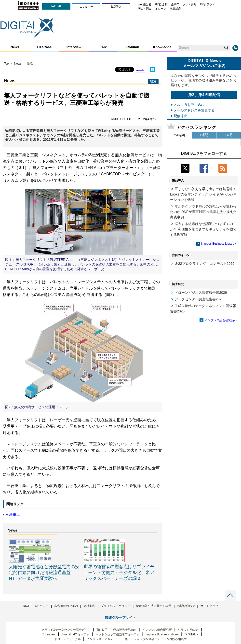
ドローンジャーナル (67, 639)
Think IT (102, 630)
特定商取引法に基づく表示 (154, 606)
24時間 (180, 135)
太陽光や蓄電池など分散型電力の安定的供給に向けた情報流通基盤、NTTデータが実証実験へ (44, 573)
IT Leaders (48, 634)
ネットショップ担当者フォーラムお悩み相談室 (156, 639)
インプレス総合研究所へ (221, 320)
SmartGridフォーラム (75, 634)
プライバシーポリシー (116, 606)
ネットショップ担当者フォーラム (118, 634)
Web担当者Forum (125, 630)
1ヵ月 (229, 135)
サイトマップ (209, 606)
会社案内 (89, 606)
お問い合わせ (186, 606)
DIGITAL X (192, 634)
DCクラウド (207, 5)
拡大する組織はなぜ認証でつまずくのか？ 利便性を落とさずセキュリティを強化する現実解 (203, 229)
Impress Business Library (162, 634)
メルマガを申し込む (189, 105)
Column (133, 47)
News (15, 47)
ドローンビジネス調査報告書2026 (201, 293)
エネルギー (86, 7)
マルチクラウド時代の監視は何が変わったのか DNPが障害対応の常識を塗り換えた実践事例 (203, 212)
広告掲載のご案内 (66, 606)
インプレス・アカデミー (103, 639)
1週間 (204, 135)
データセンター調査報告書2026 (199, 299)
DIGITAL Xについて (36, 606)
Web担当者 (145, 5)
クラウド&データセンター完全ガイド (66, 630)
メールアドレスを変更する (194, 110)
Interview (74, 47)
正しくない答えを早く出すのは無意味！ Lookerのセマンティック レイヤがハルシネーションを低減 (203, 194)
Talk (103, 47)
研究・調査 (145, 9)
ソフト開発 (189, 5)
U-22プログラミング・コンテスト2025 (204, 264)
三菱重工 (13, 514)
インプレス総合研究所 (157, 630)
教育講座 (175, 9)
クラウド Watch (188, 630)
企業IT (175, 5)
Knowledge (162, 47)
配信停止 (180, 116)
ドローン (161, 9)
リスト (140, 69)
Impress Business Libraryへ (219, 244)
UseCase (44, 47)
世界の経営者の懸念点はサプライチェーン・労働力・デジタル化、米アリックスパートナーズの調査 (119, 573)
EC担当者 (161, 5)
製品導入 (116, 7)
